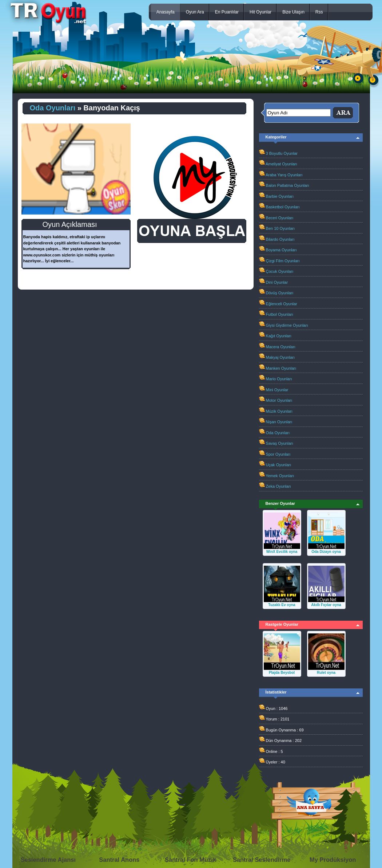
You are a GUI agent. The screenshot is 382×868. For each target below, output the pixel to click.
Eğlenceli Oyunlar (282, 304)
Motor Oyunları (279, 400)
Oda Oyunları (53, 108)
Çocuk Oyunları (280, 271)
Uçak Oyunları (279, 465)
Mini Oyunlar (277, 390)
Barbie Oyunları (280, 196)
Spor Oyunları (278, 454)
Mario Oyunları (279, 379)
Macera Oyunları (281, 347)
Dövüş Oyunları (280, 293)
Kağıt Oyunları (279, 336)
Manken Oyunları (281, 368)
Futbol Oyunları (280, 314)
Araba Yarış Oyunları (284, 175)
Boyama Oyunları (281, 250)
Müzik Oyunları (279, 411)
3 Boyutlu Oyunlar (282, 153)
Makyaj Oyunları (280, 357)
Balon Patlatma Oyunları (288, 185)
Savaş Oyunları (280, 443)
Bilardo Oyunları (280, 239)
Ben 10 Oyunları (280, 228)
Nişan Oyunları (279, 422)
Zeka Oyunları (278, 486)
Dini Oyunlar (277, 282)
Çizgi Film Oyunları (283, 261)
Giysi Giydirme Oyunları (287, 325)
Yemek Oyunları (280, 476)
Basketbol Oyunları (283, 207)
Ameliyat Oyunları (281, 164)
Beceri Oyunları (280, 218)
